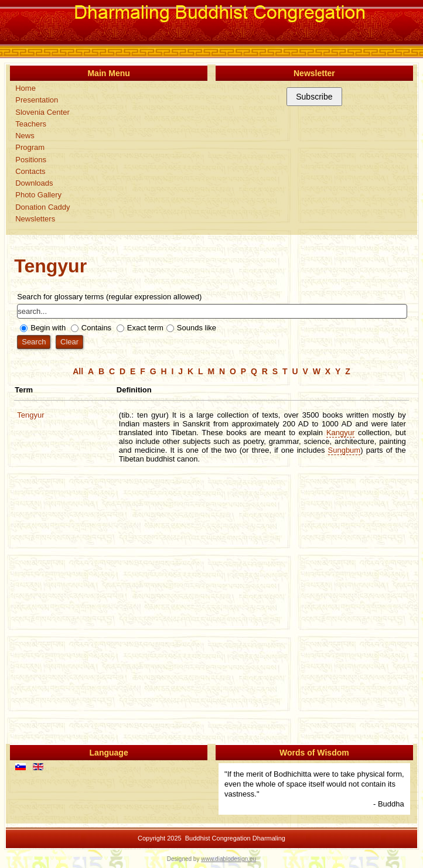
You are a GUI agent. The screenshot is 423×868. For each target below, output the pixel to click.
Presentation (37, 100)
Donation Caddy (42, 207)
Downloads (34, 183)
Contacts (30, 171)
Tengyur (30, 415)
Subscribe (314, 97)
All (78, 371)
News (25, 136)
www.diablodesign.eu (228, 859)
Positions (31, 160)
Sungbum (344, 450)
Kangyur (340, 433)
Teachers (31, 124)
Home (25, 88)
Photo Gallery (38, 195)
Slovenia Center (42, 112)
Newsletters (35, 219)
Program (30, 147)
